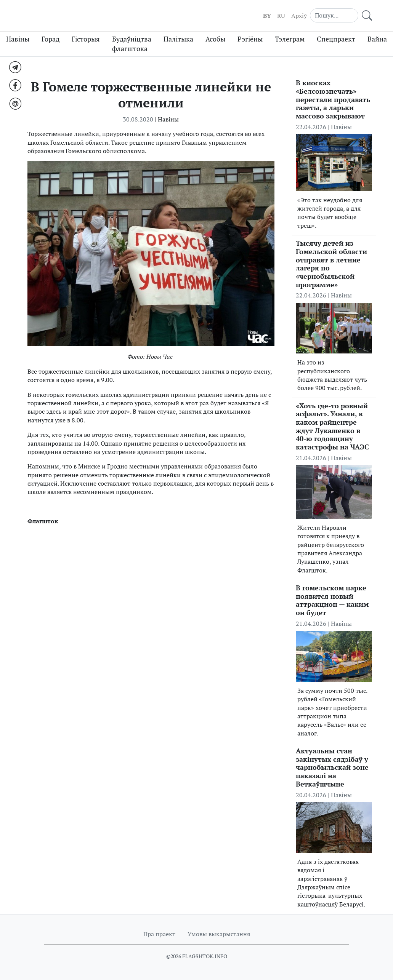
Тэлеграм (290, 39)
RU (281, 16)
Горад (51, 39)
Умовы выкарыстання (219, 934)
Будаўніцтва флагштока (132, 44)
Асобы (215, 39)
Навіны (18, 39)
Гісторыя (86, 39)
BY (267, 16)
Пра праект (159, 934)
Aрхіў (299, 16)
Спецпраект (336, 39)
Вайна (377, 39)
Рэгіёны (250, 39)
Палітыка (178, 39)
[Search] (334, 15)
